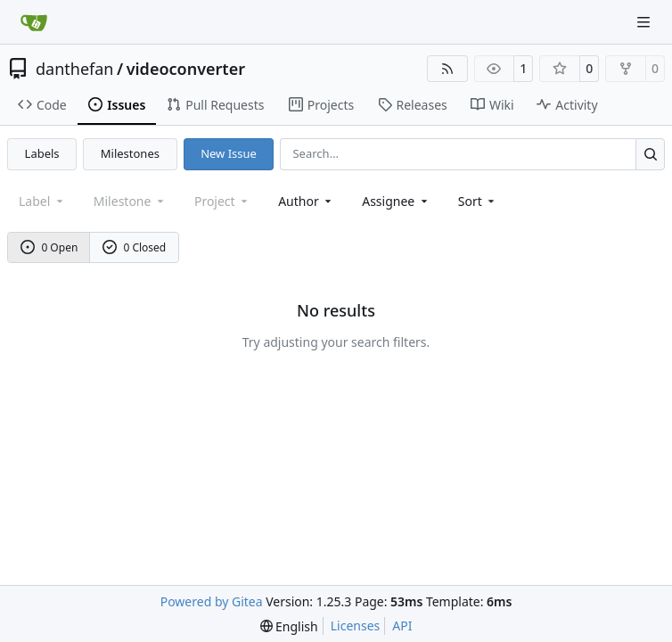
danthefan (74, 69)
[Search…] (650, 154)
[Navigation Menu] (645, 22)
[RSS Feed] (447, 69)
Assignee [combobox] (396, 201)
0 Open (49, 247)
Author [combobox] (306, 201)
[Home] (34, 22)
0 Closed (135, 247)
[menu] (478, 201)
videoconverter (186, 69)
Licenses (356, 626)
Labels (42, 153)
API (402, 626)
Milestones (130, 153)
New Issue (229, 153)
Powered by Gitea (212, 601)
